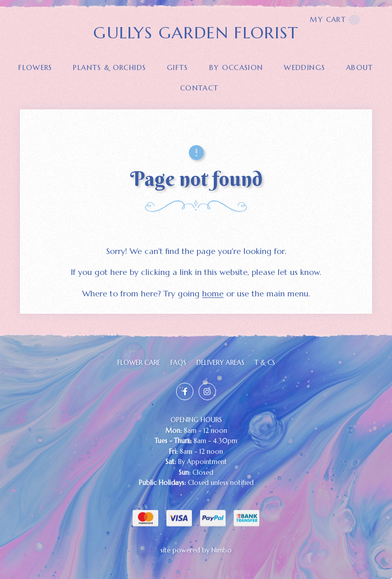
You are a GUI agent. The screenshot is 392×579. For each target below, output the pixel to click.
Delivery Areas (220, 363)
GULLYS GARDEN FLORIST (196, 33)
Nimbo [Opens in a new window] (222, 550)
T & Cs (265, 363)
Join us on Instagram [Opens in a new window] (207, 391)
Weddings (304, 68)
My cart (335, 20)
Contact (200, 88)
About (360, 68)
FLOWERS (35, 68)
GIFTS (178, 68)
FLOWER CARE (139, 363)
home (213, 293)
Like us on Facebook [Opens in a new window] (185, 391)
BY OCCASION (236, 68)
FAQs (178, 363)
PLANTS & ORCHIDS (109, 68)
